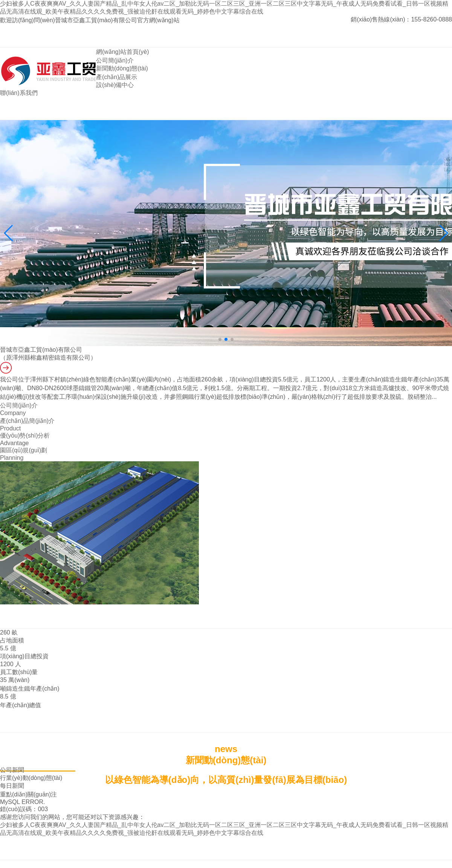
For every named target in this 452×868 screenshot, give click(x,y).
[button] (443, 233)
